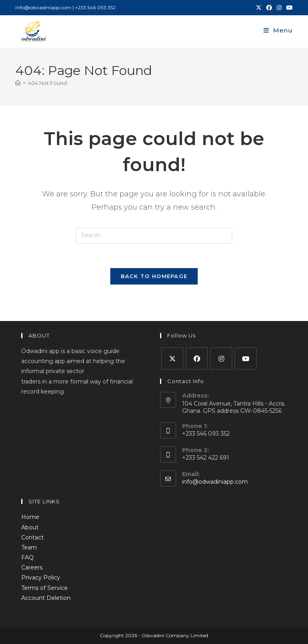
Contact (32, 537)
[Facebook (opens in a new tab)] (269, 8)
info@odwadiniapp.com (215, 482)
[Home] (18, 83)
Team (29, 547)
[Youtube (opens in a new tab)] (288, 8)
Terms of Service (45, 588)
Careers (32, 567)
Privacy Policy (41, 577)
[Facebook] (197, 358)
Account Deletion (46, 598)
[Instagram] (221, 358)
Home (30, 517)
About (30, 527)
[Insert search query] (154, 236)
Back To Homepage (154, 276)
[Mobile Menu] (278, 30)
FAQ (27, 557)
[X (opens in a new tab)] (259, 8)
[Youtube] (246, 358)
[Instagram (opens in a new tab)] (279, 8)
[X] (172, 358)
